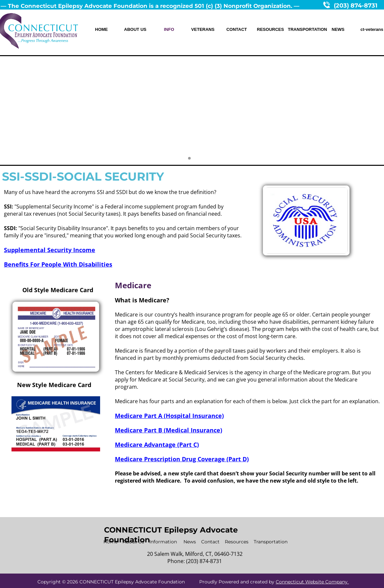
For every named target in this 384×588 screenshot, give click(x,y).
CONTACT (237, 29)
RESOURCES (270, 29)
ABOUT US (135, 29)
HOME (102, 29)
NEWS (338, 29)
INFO (169, 29)
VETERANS (203, 29)
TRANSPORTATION (304, 29)
